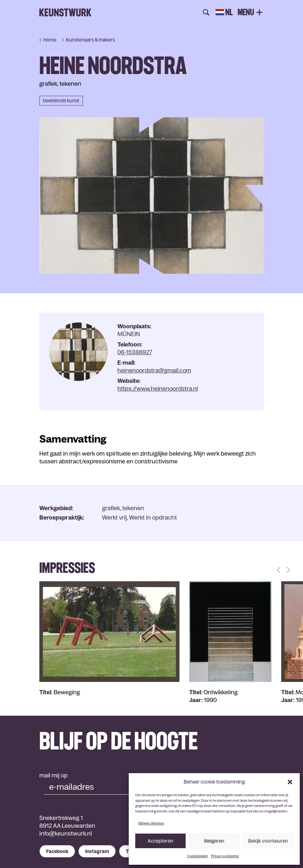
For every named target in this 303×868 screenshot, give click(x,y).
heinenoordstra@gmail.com (154, 371)
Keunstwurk (65, 13)
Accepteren (160, 841)
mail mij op (53, 775)
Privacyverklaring (225, 856)
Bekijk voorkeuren (268, 841)
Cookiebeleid (197, 856)
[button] (290, 782)
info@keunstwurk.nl (66, 834)
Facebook (57, 851)
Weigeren (214, 841)
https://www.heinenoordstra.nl (158, 389)
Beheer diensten (151, 823)
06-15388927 (135, 352)
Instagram (97, 851)
